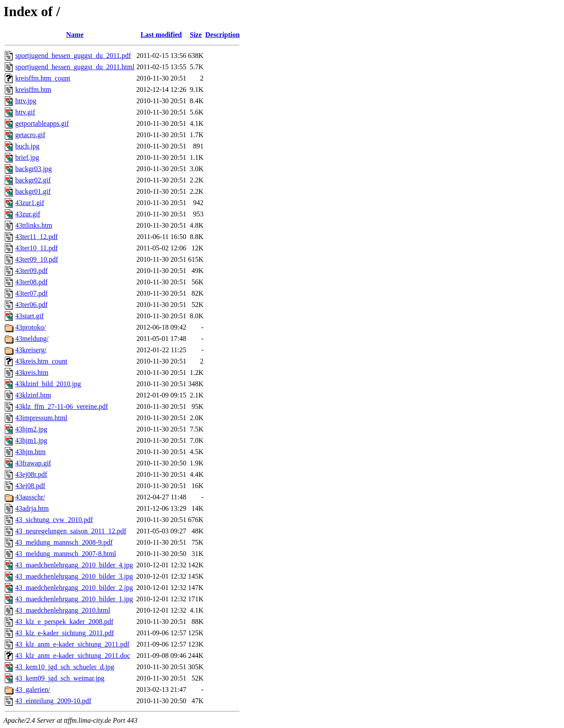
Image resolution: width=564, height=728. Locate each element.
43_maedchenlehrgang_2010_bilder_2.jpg (74, 588)
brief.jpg (27, 157)
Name (75, 35)
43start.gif (29, 316)
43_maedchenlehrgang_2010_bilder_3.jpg (74, 576)
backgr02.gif (33, 180)
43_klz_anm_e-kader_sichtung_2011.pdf (72, 644)
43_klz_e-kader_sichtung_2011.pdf (64, 633)
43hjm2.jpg (31, 429)
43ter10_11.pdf (37, 248)
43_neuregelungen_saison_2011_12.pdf (71, 531)
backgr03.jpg (34, 169)
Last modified (161, 35)
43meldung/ (32, 339)
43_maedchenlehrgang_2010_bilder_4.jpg (74, 565)
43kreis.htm (32, 372)
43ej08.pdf (30, 486)
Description (222, 35)
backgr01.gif (33, 191)
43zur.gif (28, 214)
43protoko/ (30, 327)
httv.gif (25, 112)
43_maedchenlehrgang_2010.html (63, 610)
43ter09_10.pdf (37, 259)
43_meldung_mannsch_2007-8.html (66, 554)
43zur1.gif (30, 203)
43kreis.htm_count (41, 361)
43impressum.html (41, 418)
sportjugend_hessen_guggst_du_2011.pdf (73, 56)
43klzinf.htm (33, 395)
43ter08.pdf (31, 282)
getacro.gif (30, 135)
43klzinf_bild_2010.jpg (48, 384)
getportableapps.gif (42, 123)
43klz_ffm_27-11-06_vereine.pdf (62, 406)
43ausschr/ (30, 497)
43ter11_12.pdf (37, 237)
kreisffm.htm (33, 89)
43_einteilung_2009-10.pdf (53, 701)
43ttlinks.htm (34, 225)
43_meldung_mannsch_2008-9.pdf (64, 542)
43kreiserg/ (31, 350)
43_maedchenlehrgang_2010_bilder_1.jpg (74, 599)
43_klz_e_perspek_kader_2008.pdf (64, 622)
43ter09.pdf (31, 271)
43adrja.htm (32, 508)
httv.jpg (26, 101)
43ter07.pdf (31, 293)
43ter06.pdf (31, 305)
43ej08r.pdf (31, 474)
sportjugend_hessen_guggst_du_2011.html (75, 67)
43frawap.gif (33, 463)
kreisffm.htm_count (43, 78)
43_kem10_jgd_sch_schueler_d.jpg (65, 667)
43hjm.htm (30, 452)
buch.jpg (27, 146)
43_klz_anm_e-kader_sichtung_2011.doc (73, 656)
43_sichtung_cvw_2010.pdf (54, 520)
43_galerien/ (33, 689)
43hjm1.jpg (31, 440)
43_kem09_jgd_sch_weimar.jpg (60, 678)
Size (196, 35)
